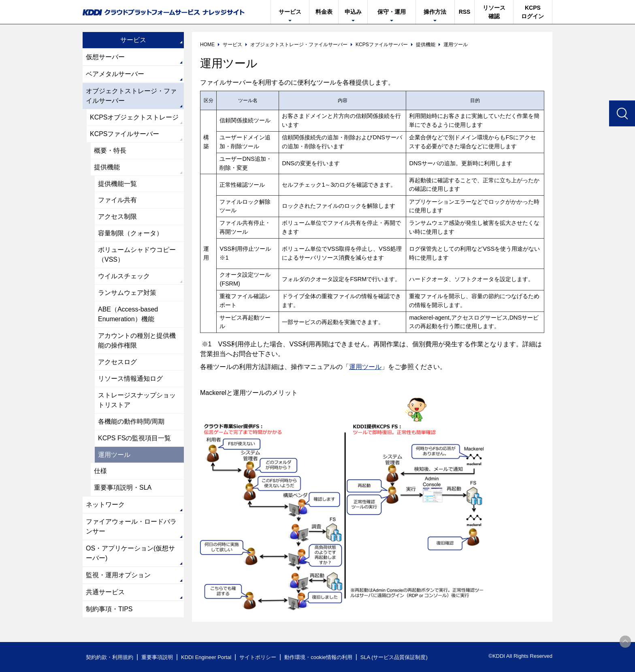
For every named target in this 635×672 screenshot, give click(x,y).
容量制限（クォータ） (130, 234)
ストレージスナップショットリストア (137, 400)
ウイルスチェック (124, 276)
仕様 (100, 472)
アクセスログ (117, 362)
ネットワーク (105, 505)
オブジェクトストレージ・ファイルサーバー (131, 96)
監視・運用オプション (118, 576)
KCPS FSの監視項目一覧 (134, 438)
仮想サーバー (105, 57)
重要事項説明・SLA (123, 488)
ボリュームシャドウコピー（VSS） (137, 255)
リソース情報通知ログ (130, 379)
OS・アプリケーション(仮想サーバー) (130, 554)
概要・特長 (110, 150)
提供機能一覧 (117, 184)
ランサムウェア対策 (127, 293)
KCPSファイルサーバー (125, 134)
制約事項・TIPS (109, 610)
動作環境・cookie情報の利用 (319, 657)
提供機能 (107, 167)
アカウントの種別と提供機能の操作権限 (137, 341)
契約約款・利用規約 (110, 657)
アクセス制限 (117, 217)
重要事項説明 (157, 657)
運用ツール (365, 367)
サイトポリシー (258, 657)
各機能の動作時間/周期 (131, 422)
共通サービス (105, 593)
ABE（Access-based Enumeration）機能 (128, 315)
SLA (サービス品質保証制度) (394, 657)
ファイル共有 (117, 200)
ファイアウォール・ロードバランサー (131, 527)
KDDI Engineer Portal (206, 657)
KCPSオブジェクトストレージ (134, 117)
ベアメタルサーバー (115, 74)
